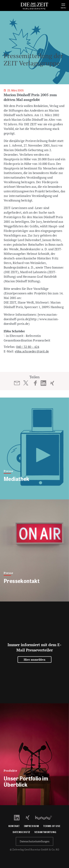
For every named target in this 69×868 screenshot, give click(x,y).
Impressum (31, 826)
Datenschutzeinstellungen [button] (34, 841)
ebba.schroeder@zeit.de (32, 351)
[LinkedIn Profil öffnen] (19, 817)
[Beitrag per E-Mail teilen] (17, 383)
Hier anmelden (34, 659)
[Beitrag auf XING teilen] (52, 383)
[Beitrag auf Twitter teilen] (26, 383)
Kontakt (14, 826)
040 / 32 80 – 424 (28, 347)
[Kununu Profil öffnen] (45, 817)
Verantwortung (45, 832)
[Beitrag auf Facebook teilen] (35, 383)
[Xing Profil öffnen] (30, 817)
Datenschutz (21, 832)
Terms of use (52, 826)
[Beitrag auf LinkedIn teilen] (43, 383)
